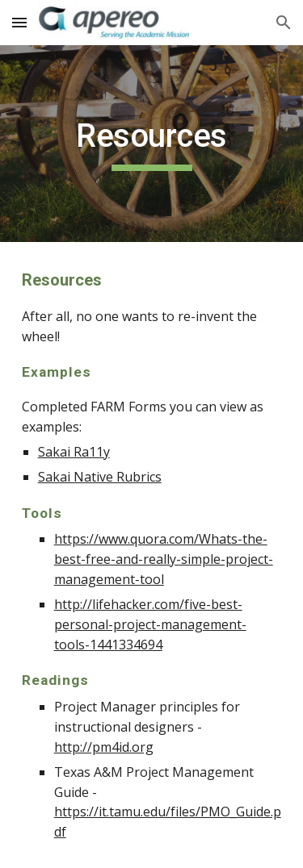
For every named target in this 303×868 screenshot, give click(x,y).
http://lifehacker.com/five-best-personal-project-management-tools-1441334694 (150, 624)
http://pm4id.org (104, 747)
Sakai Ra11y (74, 452)
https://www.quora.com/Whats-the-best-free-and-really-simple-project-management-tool (164, 559)
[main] (152, 144)
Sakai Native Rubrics (100, 477)
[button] (19, 22)
